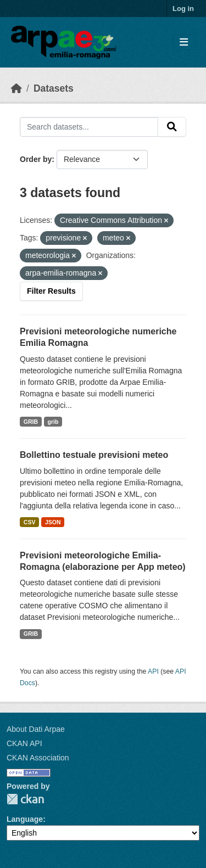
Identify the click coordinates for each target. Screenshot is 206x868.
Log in (183, 9)
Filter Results (51, 291)
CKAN (25, 799)
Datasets (54, 88)
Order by (36, 159)
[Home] (16, 88)
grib (53, 422)
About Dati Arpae (36, 729)
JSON (53, 522)
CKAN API (24, 743)
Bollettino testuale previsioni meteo (94, 455)
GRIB (31, 422)
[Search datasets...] (89, 127)
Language (25, 819)
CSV (30, 522)
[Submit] (172, 127)
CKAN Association (38, 758)
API (153, 671)
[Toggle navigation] (184, 43)
